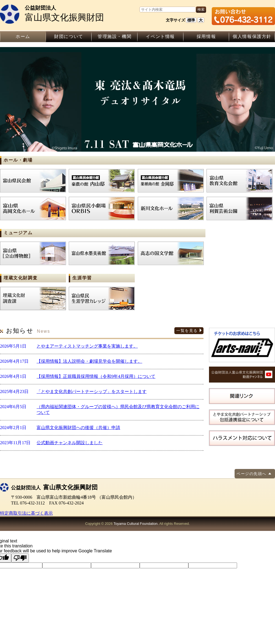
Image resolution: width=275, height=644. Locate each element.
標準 (191, 20)
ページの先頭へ (251, 474)
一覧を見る (187, 331)
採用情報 (206, 36)
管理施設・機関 (115, 36)
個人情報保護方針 (252, 36)
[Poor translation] (20, 558)
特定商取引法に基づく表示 (26, 513)
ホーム (23, 36)
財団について (69, 36)
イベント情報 (160, 36)
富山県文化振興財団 (67, 13)
